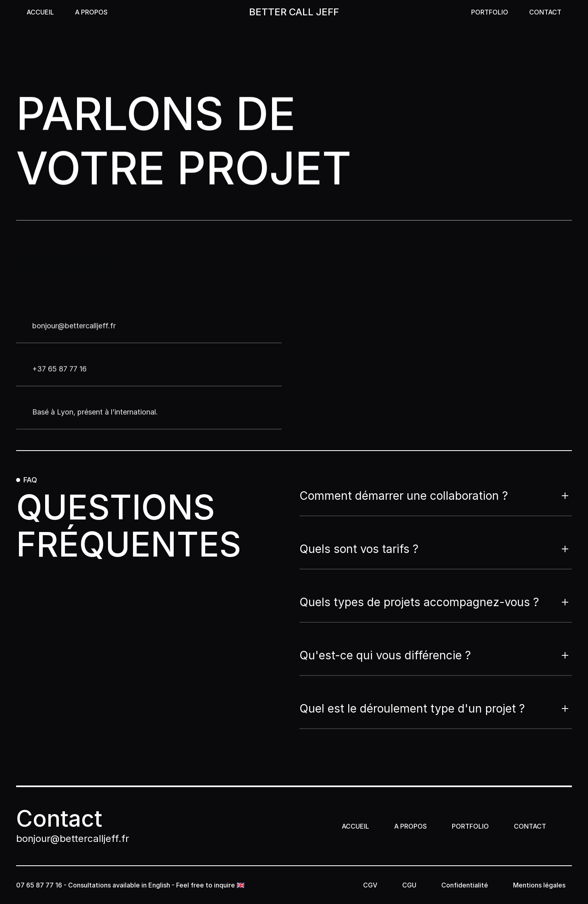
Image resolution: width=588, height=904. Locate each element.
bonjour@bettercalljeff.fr (73, 839)
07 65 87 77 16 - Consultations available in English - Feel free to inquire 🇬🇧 (131, 885)
